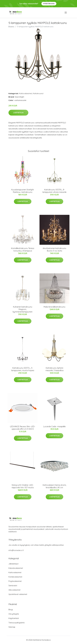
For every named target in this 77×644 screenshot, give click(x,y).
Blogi (11, 610)
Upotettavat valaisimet (18, 594)
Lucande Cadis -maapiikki (54, 426)
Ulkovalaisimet (14, 590)
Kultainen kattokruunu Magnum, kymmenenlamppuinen (23, 309)
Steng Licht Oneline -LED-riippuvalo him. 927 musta (23, 486)
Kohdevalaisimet (15, 577)
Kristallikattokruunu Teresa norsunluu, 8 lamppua (23, 250)
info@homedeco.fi (16, 550)
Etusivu (11, 27)
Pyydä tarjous (49, 4)
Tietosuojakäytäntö (17, 623)
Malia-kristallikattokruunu (54, 307)
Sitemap (12, 627)
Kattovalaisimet (26, 93)
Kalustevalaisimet (16, 568)
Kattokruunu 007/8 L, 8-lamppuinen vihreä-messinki (54, 191)
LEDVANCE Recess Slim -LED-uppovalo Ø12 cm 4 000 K (23, 428)
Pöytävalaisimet (15, 581)
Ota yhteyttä (14, 614)
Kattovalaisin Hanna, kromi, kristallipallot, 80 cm (54, 486)
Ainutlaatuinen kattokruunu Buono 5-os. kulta (54, 250)
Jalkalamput (13, 564)
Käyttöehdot (14, 618)
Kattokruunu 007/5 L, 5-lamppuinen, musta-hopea (23, 369)
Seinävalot (13, 586)
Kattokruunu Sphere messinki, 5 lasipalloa (54, 369)
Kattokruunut (38, 93)
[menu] (66, 13)
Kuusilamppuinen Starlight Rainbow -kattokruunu (23, 191)
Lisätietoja (18, 113)
